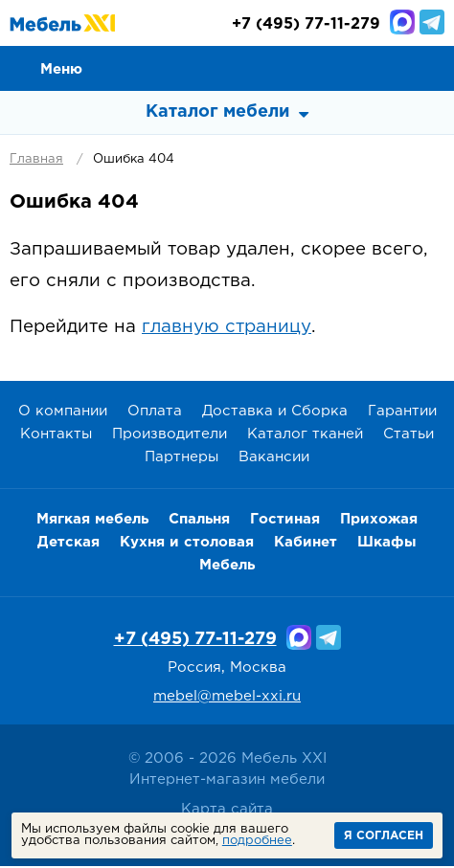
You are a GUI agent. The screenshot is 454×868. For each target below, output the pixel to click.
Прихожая (379, 522)
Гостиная (285, 522)
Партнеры (182, 460)
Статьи (409, 437)
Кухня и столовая (187, 545)
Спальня (199, 522)
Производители (170, 437)
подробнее (257, 841)
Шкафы (387, 545)
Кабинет (306, 545)
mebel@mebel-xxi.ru (227, 699)
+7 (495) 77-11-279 (195, 641)
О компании (63, 414)
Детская (68, 545)
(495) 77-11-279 (306, 26)
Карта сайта (227, 811)
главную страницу (227, 329)
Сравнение (345, 69)
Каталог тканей (305, 437)
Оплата (155, 414)
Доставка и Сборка (275, 414)
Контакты (56, 437)
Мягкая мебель (92, 522)
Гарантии (402, 414)
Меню (61, 69)
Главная (36, 161)
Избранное (388, 69)
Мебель (227, 568)
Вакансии (274, 460)
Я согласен (384, 836)
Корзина (431, 69)
